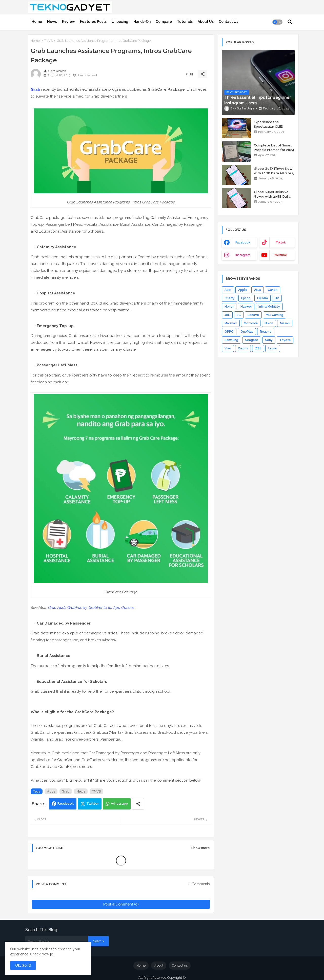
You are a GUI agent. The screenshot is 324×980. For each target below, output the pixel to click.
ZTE (258, 348)
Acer (228, 290)
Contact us (180, 965)
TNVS (48, 41)
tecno (273, 348)
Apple (243, 290)
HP (277, 298)
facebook (243, 242)
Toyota (285, 340)
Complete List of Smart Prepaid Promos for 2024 (274, 148)
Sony (269, 340)
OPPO (229, 332)
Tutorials (185, 22)
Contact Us (228, 22)
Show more (201, 848)
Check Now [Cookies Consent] (40, 954)
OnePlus (247, 332)
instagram (243, 255)
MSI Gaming (275, 315)
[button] (277, 22)
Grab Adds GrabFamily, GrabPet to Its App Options (91, 608)
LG (239, 315)
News (52, 22)
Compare (164, 22)
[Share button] (138, 804)
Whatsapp (119, 804)
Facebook (66, 804)
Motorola (251, 323)
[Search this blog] (57, 941)
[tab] (37, 22)
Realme (266, 332)
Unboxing (120, 22)
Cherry (229, 298)
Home (37, 22)
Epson (246, 298)
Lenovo (253, 315)
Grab (35, 89)
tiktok (281, 242)
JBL (227, 315)
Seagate (252, 340)
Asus (258, 290)
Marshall (231, 323)
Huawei (246, 307)
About (159, 965)
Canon (273, 290)
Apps (51, 791)
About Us (206, 22)
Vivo (228, 348)
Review (68, 22)
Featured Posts (93, 22)
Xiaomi (243, 348)
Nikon (269, 323)
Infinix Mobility (269, 307)
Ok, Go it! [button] (23, 965)
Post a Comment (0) (121, 904)
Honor (229, 307)
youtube (281, 255)
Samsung (231, 340)
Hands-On (142, 22)
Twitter (93, 804)
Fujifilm (262, 298)
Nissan (285, 323)
